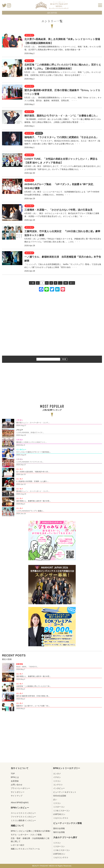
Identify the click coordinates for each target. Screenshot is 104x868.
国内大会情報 (59, 828)
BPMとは (15, 777)
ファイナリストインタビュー (23, 817)
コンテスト (58, 785)
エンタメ (57, 774)
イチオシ (57, 777)
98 (66, 283)
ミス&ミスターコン (62, 811)
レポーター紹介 (18, 845)
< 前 (32, 283)
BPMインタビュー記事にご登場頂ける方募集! (31, 831)
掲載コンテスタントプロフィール (25, 849)
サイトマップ (17, 796)
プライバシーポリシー (21, 788)
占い (55, 799)
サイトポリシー (18, 792)
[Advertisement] (52, 327)
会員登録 (15, 781)
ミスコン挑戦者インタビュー (23, 820)
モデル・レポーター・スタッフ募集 (26, 835)
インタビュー (59, 788)
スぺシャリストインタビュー (23, 813)
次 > (72, 283)
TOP (13, 774)
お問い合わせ (17, 785)
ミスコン (57, 781)
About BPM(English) (20, 802)
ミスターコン (59, 807)
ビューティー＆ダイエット (65, 792)
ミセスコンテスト (61, 818)
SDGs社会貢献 (60, 796)
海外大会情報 (59, 832)
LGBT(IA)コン (59, 814)
